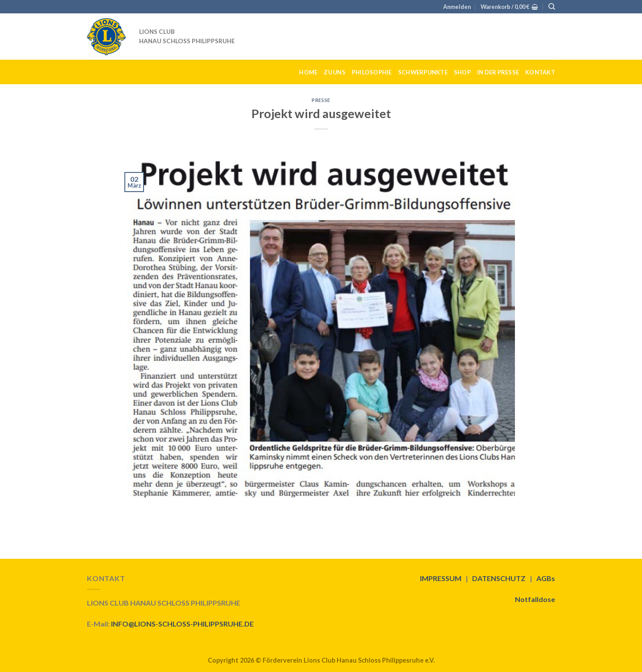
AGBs (546, 578)
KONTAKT (540, 72)
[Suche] (552, 7)
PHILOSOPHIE (372, 72)
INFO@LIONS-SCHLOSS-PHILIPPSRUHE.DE (182, 624)
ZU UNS (335, 72)
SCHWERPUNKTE (423, 72)
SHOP (462, 72)
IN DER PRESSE (498, 72)
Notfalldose (535, 599)
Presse (321, 100)
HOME (308, 72)
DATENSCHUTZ (499, 578)
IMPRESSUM (441, 578)
